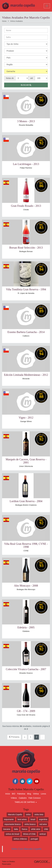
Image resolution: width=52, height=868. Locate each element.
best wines (22, 819)
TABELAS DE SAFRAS (26, 802)
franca (24, 829)
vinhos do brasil (12, 834)
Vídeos (14, 798)
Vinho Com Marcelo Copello (26, 849)
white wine (36, 829)
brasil (33, 819)
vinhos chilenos (20, 839)
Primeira (14, 737)
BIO (14, 794)
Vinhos (36, 794)
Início (8, 794)
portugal (34, 839)
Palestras (21, 794)
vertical (42, 834)
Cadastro (23, 798)
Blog (29, 794)
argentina (43, 819)
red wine (43, 824)
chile (46, 829)
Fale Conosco (35, 798)
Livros (43, 794)
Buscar (26, 85)
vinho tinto (39, 814)
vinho (28, 814)
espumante (9, 819)
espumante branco (13, 824)
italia (16, 829)
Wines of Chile (29, 834)
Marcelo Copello (15, 814)
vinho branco (30, 824)
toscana (7, 829)
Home (4, 21)
